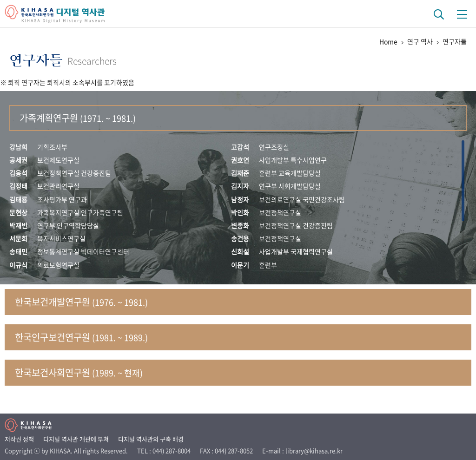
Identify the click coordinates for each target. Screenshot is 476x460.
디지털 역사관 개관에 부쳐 (76, 439)
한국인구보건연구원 (81, 337)
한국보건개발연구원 (81, 302)
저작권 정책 (19, 439)
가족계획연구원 (78, 118)
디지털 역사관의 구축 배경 (151, 439)
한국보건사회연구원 (79, 372)
